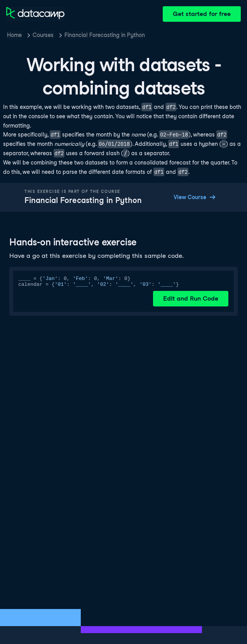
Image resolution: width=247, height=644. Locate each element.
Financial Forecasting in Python (105, 35)
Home (14, 35)
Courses (43, 35)
